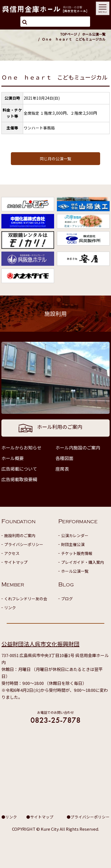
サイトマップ (16, 562)
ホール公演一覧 (94, 34)
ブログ (67, 599)
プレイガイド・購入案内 (83, 562)
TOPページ (69, 34)
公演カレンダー (75, 535)
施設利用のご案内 (20, 535)
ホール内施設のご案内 (78, 447)
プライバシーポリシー (24, 544)
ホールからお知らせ (21, 447)
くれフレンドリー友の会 (26, 599)
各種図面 (64, 458)
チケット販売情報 (77, 553)
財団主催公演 (73, 544)
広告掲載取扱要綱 (19, 479)
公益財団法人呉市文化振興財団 (40, 644)
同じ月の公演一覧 (55, 159)
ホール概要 (13, 458)
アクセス (12, 553)
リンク (10, 608)
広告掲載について (19, 469)
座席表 (62, 469)
